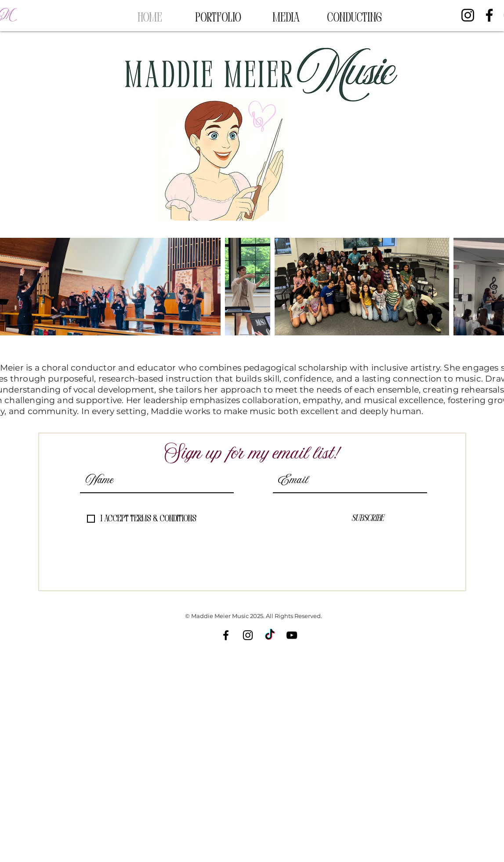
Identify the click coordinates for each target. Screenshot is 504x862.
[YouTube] (292, 635)
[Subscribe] (368, 519)
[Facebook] (489, 15)
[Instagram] (468, 15)
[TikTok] (270, 635)
